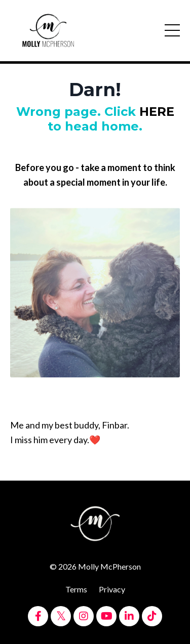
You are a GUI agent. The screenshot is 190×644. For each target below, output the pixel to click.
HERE (157, 112)
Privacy (112, 589)
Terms (76, 589)
